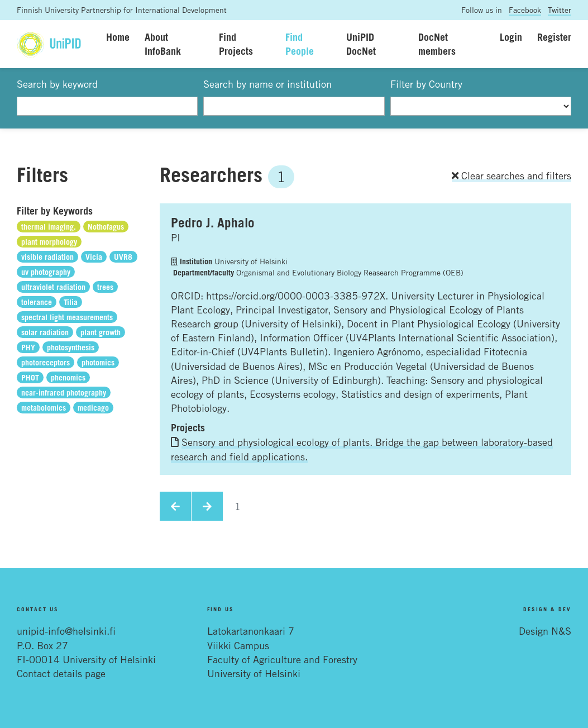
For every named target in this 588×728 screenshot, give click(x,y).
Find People (300, 44)
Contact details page (61, 673)
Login (511, 37)
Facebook (525, 10)
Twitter (560, 10)
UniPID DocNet (361, 44)
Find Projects (236, 44)
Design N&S (545, 631)
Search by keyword (57, 84)
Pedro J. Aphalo (213, 222)
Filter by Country (426, 84)
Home (118, 37)
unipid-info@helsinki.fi (66, 631)
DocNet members (437, 44)
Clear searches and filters (511, 175)
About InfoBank (163, 44)
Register (554, 37)
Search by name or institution (267, 84)
